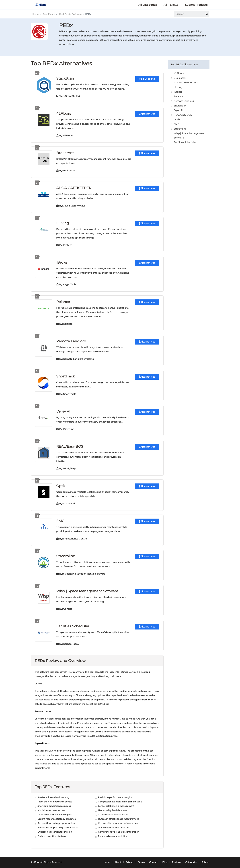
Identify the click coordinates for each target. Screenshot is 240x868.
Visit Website (147, 79)
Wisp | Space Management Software (87, 589)
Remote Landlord (71, 340)
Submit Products (196, 5)
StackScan (65, 78)
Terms (141, 860)
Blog (165, 860)
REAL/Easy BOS (70, 445)
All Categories (148, 5)
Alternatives (147, 114)
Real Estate (49, 14)
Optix (61, 484)
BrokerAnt (65, 152)
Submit (205, 860)
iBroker (63, 262)
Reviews (176, 860)
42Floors (64, 113)
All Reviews (171, 5)
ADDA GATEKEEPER (74, 187)
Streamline (66, 554)
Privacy (130, 860)
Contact (154, 860)
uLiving (63, 222)
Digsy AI (63, 410)
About (118, 860)
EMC (60, 519)
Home (35, 14)
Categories (191, 860)
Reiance (63, 301)
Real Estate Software (70, 14)
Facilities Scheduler (73, 624)
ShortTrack (66, 375)
